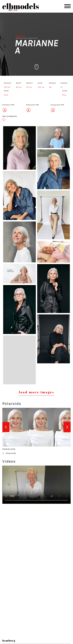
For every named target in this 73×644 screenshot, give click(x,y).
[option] (15, 427)
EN (16, 10)
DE (10, 10)
